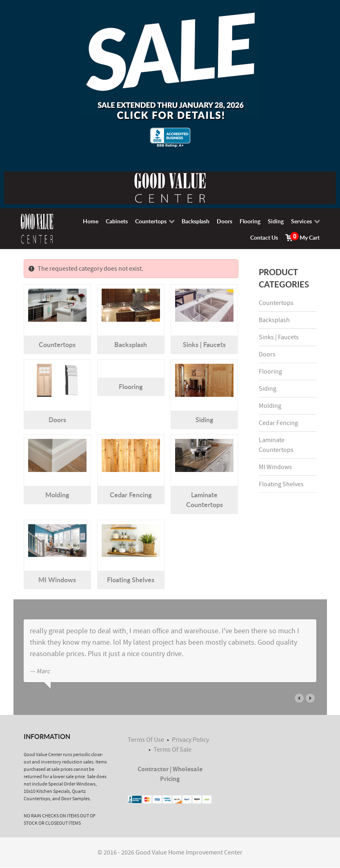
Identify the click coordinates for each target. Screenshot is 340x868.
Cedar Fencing (131, 495)
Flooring (131, 386)
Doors (57, 420)
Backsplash (131, 344)
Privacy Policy (190, 740)
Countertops (57, 344)
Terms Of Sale (172, 750)
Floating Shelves (131, 580)
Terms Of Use (146, 740)
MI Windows (57, 580)
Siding (204, 420)
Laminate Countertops (204, 500)
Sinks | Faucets (204, 344)
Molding (57, 495)
